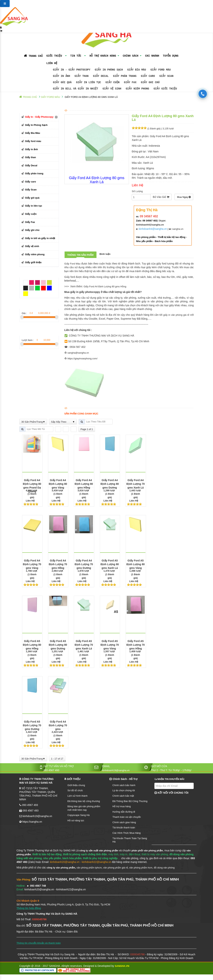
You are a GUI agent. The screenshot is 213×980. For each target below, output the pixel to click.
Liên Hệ (29, 63)
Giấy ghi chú (150, 82)
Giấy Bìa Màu (137, 70)
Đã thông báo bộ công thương (84, 801)
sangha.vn (178, 229)
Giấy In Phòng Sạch (109, 70)
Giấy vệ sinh (112, 89)
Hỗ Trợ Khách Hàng (104, 56)
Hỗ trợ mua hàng (122, 806)
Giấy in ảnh (61, 76)
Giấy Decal (101, 76)
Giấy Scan (166, 76)
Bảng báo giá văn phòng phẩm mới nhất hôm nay (84, 808)
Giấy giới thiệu (165, 89)
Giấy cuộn (112, 82)
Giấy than (82, 76)
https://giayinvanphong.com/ (82, 358)
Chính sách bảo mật (123, 796)
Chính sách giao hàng (124, 822)
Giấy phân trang (125, 76)
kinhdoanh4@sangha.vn (150, 225)
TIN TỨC (78, 56)
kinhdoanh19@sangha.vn (116, 770)
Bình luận (105, 254)
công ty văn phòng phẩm (61, 868)
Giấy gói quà (62, 82)
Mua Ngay (184, 197)
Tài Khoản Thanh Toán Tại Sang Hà (130, 840)
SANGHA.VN (122, 966)
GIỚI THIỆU (56, 56)
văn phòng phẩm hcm (141, 868)
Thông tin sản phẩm (81, 255)
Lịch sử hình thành (78, 796)
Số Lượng (137, 191)
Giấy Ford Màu (72, 264)
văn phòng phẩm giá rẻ (115, 868)
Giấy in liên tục (89, 82)
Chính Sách (132, 56)
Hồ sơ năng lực (76, 820)
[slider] (139, 128)
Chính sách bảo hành (124, 785)
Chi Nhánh (152, 56)
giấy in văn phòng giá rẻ (176, 315)
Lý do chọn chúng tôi (124, 790)
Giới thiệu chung (76, 785)
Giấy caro (148, 76)
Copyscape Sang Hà (79, 815)
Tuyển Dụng (171, 56)
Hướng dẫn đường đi (124, 812)
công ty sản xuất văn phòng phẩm (99, 851)
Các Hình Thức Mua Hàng (127, 833)
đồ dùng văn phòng (164, 868)
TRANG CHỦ (33, 56)
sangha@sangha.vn (78, 353)
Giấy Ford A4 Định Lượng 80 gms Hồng (105, 286)
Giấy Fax (130, 82)
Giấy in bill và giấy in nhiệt (76, 89)
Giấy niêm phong (137, 89)
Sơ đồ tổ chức (75, 790)
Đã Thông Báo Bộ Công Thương (130, 801)
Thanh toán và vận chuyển (127, 817)
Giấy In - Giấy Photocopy (72, 70)
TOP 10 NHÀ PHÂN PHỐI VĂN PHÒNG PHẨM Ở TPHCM (31, 976)
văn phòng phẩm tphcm (89, 868)
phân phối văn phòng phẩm (147, 851)
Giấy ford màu (161, 70)
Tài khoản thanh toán (124, 828)
